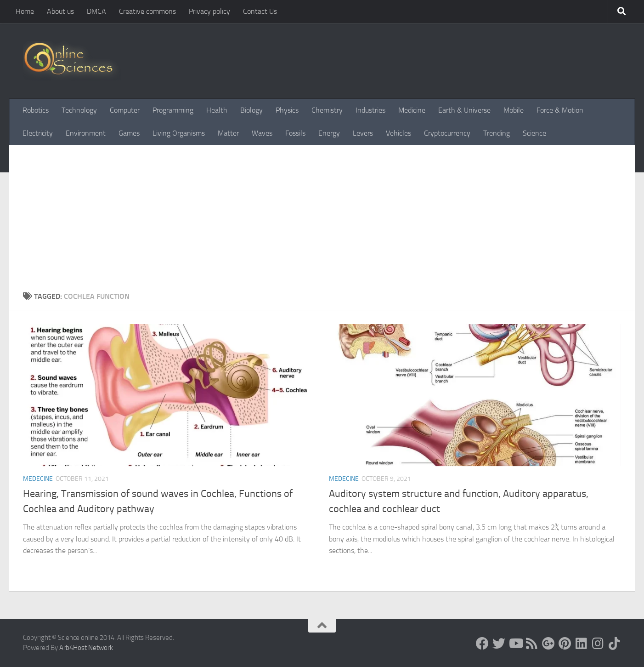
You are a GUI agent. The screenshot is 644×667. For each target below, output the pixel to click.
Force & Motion (560, 110)
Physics (287, 110)
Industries (370, 110)
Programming (173, 110)
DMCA (96, 11)
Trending (497, 133)
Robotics (36, 110)
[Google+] (548, 644)
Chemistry (327, 110)
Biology (251, 110)
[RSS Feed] (532, 644)
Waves (262, 133)
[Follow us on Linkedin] (582, 644)
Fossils (295, 133)
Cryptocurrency (447, 133)
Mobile (514, 110)
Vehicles (398, 133)
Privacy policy (209, 11)
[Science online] (482, 644)
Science (534, 133)
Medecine (38, 479)
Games (129, 133)
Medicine (412, 110)
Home (25, 11)
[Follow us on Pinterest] (565, 644)
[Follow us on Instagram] (598, 644)
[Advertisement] (322, 222)
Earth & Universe (464, 110)
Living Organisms (179, 133)
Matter (228, 133)
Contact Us (260, 11)
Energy (329, 133)
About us (60, 11)
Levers (363, 133)
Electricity (38, 133)
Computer (125, 110)
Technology (79, 110)
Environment (86, 133)
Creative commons (147, 11)
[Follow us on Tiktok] (615, 644)
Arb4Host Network (86, 648)
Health (217, 110)
